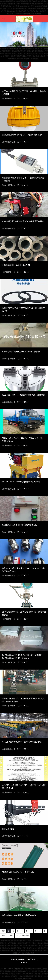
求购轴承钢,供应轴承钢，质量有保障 (18, 872)
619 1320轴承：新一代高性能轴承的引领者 (21, 482)
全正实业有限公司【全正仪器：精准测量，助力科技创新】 (24, 93)
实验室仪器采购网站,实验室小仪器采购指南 (21, 352)
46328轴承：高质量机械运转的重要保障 (20, 525)
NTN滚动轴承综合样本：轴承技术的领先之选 (22, 742)
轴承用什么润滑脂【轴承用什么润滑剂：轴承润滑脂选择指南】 (24, 787)
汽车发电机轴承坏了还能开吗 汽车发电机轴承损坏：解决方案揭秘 (23, 700)
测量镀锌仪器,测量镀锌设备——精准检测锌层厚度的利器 (23, 180)
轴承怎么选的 (8, 829)
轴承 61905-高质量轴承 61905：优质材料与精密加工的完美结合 (23, 570)
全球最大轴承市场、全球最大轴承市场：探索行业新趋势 (24, 613)
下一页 (4, 936)
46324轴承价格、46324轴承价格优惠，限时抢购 (23, 395)
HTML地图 (35, 960)
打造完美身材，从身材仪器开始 (16, 265)
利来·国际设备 (10, 98)
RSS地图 (28, 960)
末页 (11, 936)
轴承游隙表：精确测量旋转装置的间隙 (19, 915)
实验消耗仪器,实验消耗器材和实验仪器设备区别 (23, 221)
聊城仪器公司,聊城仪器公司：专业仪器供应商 (22, 135)
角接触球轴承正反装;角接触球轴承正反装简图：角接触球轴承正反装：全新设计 (23, 657)
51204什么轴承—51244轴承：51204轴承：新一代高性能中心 (23, 440)
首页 (3, 931)
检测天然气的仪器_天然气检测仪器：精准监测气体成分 (23, 310)
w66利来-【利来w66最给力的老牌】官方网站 (16, 969)
